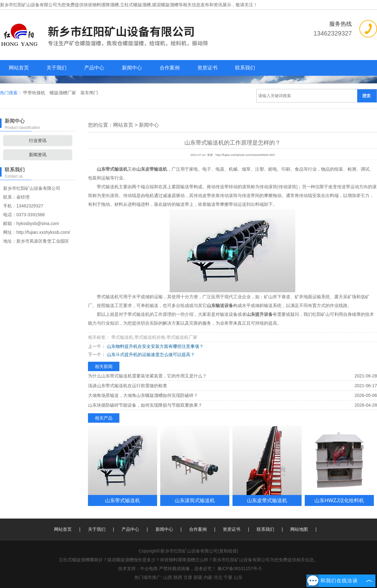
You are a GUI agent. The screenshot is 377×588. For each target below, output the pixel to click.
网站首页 (19, 68)
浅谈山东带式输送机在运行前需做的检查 (128, 386)
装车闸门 (89, 93)
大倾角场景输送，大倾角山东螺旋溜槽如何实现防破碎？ (143, 395)
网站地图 (299, 529)
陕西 (178, 577)
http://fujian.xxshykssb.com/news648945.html (245, 155)
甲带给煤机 (35, 93)
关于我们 (57, 68)
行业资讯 (38, 140)
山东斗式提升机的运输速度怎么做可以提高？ (150, 354)
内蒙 (208, 577)
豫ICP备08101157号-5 (239, 569)
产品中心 (94, 68)
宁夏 (228, 577)
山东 (238, 577)
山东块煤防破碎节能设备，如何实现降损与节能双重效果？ (145, 405)
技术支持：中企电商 (138, 569)
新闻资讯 (38, 155)
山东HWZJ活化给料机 (339, 500)
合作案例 (170, 68)
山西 (168, 577)
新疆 (198, 577)
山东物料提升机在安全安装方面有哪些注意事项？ (155, 346)
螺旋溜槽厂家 (63, 93)
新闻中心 (132, 68)
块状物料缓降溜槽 (101, 5)
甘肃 (188, 577)
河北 (218, 577)
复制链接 (228, 551)
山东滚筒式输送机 (195, 500)
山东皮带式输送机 (267, 500)
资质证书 (207, 68)
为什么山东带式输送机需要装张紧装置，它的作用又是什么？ (147, 376)
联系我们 (245, 68)
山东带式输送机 (123, 500)
